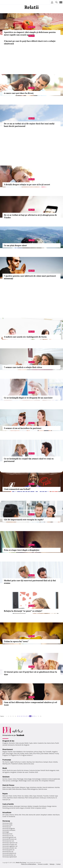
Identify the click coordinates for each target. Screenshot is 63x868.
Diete (4, 787)
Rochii (7, 762)
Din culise (6, 815)
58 (32, 716)
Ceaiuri (10, 779)
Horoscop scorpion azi (10, 844)
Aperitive (10, 798)
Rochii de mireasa (23, 770)
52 (21, 716)
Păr (4, 762)
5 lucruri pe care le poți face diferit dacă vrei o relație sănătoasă (30, 42)
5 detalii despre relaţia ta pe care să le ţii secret (27, 184)
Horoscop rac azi (8, 836)
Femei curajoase (36, 808)
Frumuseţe (7, 760)
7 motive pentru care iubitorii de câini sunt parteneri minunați (30, 277)
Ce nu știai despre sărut (15, 245)
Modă (5, 768)
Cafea (31, 796)
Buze (51, 762)
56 (28, 716)
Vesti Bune (56, 815)
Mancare (5, 796)
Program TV (6, 755)
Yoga (28, 787)
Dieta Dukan (15, 787)
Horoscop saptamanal (9, 857)
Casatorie (41, 743)
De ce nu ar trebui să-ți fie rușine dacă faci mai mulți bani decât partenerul (29, 125)
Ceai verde (35, 781)
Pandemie (12, 816)
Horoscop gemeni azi (9, 837)
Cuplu (31, 484)
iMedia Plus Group (21, 863)
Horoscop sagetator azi (10, 846)
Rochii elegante (51, 770)
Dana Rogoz (10, 753)
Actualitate (7, 812)
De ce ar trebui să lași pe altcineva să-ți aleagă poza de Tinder (30, 216)
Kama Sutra (51, 743)
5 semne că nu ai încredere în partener (23, 428)
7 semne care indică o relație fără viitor (23, 367)
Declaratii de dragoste (22, 745)
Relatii (31, 36)
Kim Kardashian (28, 752)
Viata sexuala (20, 743)
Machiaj (29, 762)
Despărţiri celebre (46, 815)
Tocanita (46, 796)
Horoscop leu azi (8, 851)
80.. (41, 716)
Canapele (35, 806)
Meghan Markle (7, 752)
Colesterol (44, 779)
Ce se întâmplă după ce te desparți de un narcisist (28, 398)
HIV (40, 781)
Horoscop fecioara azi (9, 839)
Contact (58, 864)
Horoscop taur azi (8, 841)
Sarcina (5, 779)
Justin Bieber (44, 753)
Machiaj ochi (6, 764)
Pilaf (26, 798)
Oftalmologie (23, 781)
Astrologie (6, 832)
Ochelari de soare (23, 772)
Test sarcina (6, 781)
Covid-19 (5, 816)
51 (19, 716)
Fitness (9, 787)
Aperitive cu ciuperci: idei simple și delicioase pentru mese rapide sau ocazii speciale (30, 33)
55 (27, 716)
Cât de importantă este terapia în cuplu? (24, 520)
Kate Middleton (18, 752)
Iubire (35, 743)
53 (23, 716)
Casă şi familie (8, 804)
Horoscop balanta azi (9, 853)
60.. (36, 716)
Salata (26, 796)
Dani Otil (17, 753)
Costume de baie (35, 770)
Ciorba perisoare (34, 798)
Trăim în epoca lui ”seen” (16, 641)
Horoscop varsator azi (9, 848)
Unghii (12, 762)
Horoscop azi (7, 827)
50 (18, 716)
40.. (16, 716)
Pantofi (43, 770)
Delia (31, 753)
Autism (44, 808)
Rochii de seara (12, 770)
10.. (9, 716)
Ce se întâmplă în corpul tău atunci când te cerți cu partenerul (29, 460)
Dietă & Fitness (8, 785)
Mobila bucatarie (8, 806)
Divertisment (8, 749)
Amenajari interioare (20, 806)
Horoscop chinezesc (9, 830)
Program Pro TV (16, 755)
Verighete (13, 772)
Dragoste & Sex (8, 741)
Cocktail (52, 796)
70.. (38, 716)
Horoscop (6, 821)
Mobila (30, 806)
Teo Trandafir (47, 752)
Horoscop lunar (7, 834)
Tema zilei (25, 815)
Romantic (12, 743)
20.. (11, 716)
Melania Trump (54, 753)
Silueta (24, 789)
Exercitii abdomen (48, 787)
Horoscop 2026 (7, 823)
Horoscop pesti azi (8, 850)
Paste (10, 796)
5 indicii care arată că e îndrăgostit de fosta (25, 337)
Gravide (28, 808)
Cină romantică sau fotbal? (17, 489)
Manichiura (39, 762)
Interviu (12, 815)
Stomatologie (36, 779)
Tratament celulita (17, 764)
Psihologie (20, 779)
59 (34, 716)
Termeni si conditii (43, 864)
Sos (23, 796)
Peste (19, 796)
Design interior (52, 806)
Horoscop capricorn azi (10, 843)
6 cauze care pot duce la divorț (19, 93)
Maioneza (21, 798)
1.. (6, 716)
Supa (35, 796)
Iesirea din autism (34, 815)
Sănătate (6, 777)
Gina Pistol (36, 753)
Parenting (6, 808)
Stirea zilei (18, 815)
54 (25, 716)
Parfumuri (18, 762)
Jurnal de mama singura (17, 808)
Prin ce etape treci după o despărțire (22, 550)
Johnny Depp (38, 752)
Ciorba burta (51, 798)
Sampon (46, 762)
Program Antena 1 (27, 755)
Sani (34, 762)
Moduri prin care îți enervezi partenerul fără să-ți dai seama (30, 582)
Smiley (22, 753)
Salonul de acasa (29, 764)
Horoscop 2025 (7, 825)
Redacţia (52, 864)
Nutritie (32, 27)
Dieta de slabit (7, 789)
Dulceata (40, 796)
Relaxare (23, 787)
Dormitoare (43, 806)
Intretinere (33, 787)
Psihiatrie (52, 781)
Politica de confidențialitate (28, 864)
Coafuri (24, 762)
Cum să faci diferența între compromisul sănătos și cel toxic (30, 704)
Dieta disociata (17, 789)
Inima (15, 779)
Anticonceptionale (54, 779)
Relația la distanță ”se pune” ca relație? (23, 611)
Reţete (5, 794)
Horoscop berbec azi (9, 855)
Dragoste (5, 743)
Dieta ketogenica (32, 789)
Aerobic (40, 787)
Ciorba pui (43, 798)
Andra (27, 753)
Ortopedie (45, 781)
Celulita (55, 762)
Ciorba (15, 796)
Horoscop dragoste (9, 828)
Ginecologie (28, 779)
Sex (45, 743)
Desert (15, 798)
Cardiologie (14, 781)
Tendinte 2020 (33, 772)
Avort (29, 781)
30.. (13, 716)
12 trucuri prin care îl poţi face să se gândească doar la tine (30, 673)
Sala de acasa (43, 789)
